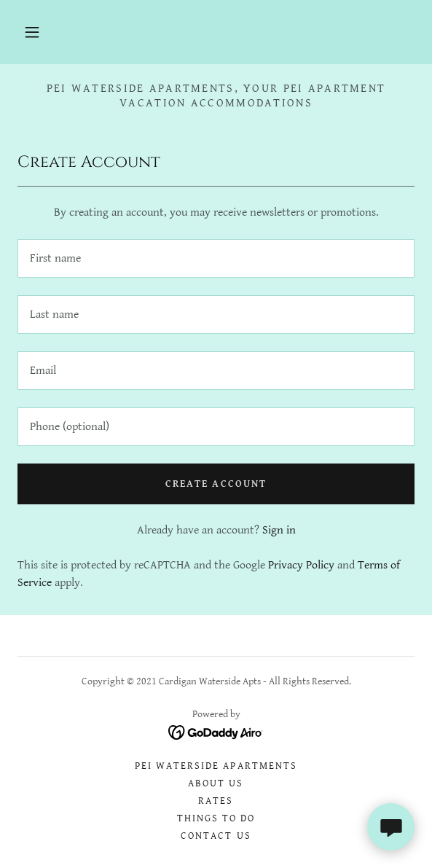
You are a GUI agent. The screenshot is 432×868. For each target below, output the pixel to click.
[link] (216, 732)
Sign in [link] (279, 530)
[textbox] (216, 258)
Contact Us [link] (216, 836)
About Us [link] (216, 783)
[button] (32, 32)
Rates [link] (216, 801)
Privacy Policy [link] (301, 565)
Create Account (216, 484)
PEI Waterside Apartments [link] (216, 766)
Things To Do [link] (216, 818)
